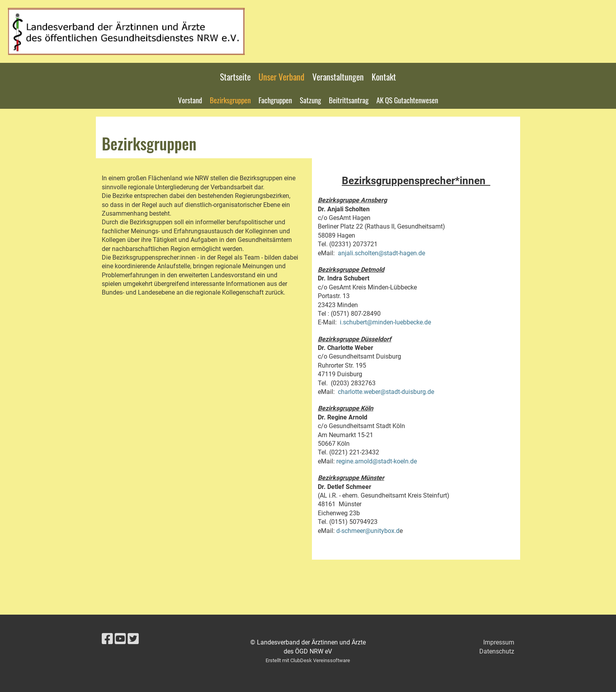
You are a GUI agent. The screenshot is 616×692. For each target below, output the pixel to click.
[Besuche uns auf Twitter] (133, 639)
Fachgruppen (275, 100)
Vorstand (190, 100)
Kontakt (384, 77)
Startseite (235, 77)
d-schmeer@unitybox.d (368, 531)
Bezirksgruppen (230, 100)
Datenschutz (497, 651)
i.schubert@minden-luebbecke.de (385, 322)
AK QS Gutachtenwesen (407, 100)
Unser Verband (281, 77)
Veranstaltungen (338, 77)
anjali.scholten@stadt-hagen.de (381, 253)
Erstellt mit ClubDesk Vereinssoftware (308, 660)
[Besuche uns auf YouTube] (120, 639)
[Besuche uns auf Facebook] (107, 639)
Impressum (499, 642)
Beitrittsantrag (349, 100)
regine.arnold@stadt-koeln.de (377, 461)
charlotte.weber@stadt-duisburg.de (386, 392)
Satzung (310, 100)
